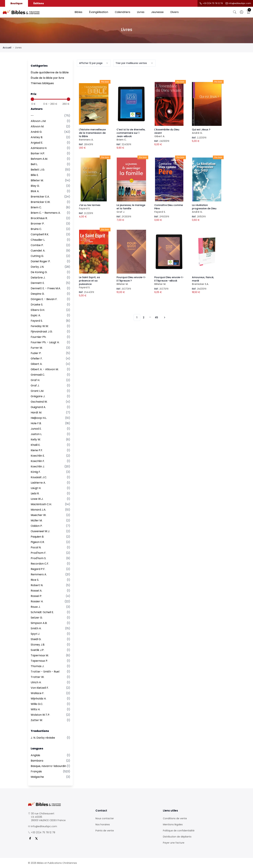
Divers (174, 12)
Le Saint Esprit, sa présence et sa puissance (94, 282)
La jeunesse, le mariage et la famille (131, 208)
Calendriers (123, 12)
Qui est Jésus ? (207, 131)
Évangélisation (99, 12)
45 (156, 317)
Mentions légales (173, 824)
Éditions (39, 3)
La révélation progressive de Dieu (207, 208)
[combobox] (94, 63)
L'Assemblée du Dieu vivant (169, 133)
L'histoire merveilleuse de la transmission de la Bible (94, 135)
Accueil (7, 48)
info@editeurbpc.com (240, 3)
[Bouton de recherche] (235, 12)
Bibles (78, 12)
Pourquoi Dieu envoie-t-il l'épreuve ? (131, 281)
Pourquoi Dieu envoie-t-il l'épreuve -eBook (169, 281)
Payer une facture (174, 843)
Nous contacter (105, 818)
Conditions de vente (175, 818)
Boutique (17, 3)
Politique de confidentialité (179, 831)
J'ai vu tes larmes (94, 207)
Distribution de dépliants (177, 837)
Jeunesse (157, 12)
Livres (141, 12)
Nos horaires (103, 824)
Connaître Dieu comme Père (169, 208)
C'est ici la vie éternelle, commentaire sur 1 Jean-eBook (131, 135)
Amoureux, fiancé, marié (207, 281)
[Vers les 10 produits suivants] (164, 317)
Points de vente (105, 831)
